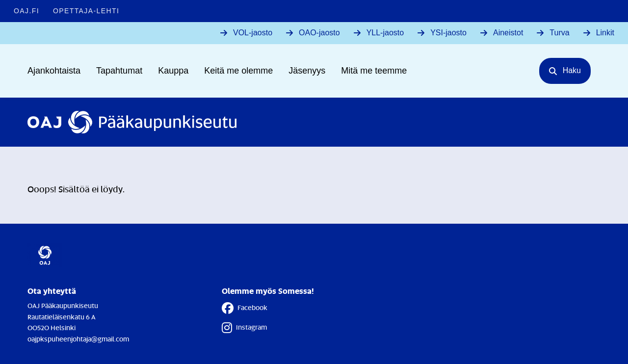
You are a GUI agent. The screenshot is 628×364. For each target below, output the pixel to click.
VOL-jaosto (253, 33)
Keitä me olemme (238, 71)
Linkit (605, 33)
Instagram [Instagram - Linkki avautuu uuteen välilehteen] (244, 328)
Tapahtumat (119, 71)
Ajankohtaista (54, 71)
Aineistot (508, 33)
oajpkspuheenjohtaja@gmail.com (78, 339)
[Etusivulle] (132, 122)
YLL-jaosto (385, 33)
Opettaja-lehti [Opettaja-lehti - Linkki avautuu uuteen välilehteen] (86, 11)
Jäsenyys (307, 71)
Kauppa (173, 71)
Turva (559, 33)
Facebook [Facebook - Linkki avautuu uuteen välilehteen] (245, 308)
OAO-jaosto (319, 33)
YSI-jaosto (448, 33)
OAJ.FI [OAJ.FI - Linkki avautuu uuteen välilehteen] (26, 11)
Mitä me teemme (374, 71)
